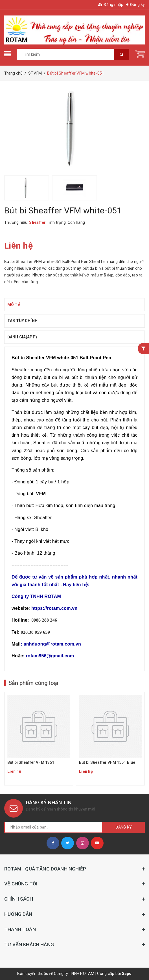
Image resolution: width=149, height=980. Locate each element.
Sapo (127, 974)
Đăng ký (135, 5)
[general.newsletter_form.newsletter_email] (53, 827)
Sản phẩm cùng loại (33, 683)
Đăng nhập (111, 5)
